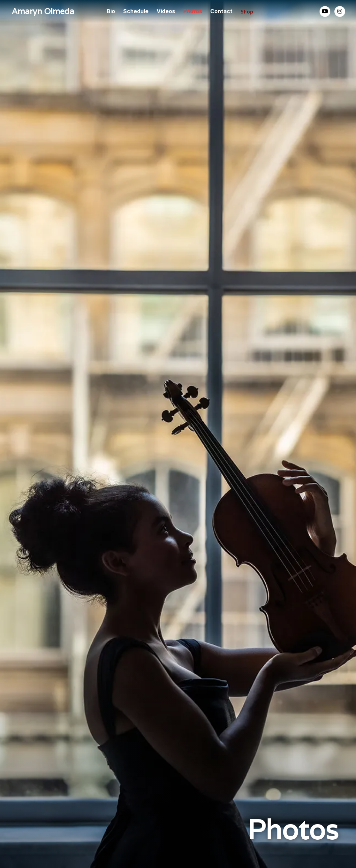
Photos (193, 11)
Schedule (136, 11)
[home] (46, 12)
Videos (166, 11)
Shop (247, 11)
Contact (221, 11)
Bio (111, 11)
